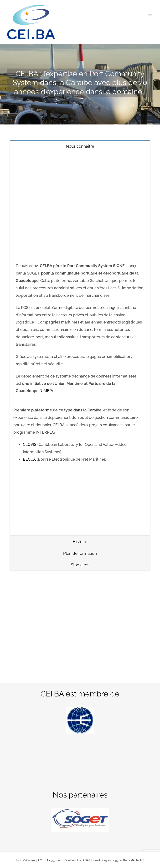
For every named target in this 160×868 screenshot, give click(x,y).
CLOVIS (30, 445)
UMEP (46, 391)
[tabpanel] (80, 343)
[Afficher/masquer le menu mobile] (150, 14)
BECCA (30, 459)
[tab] (80, 146)
